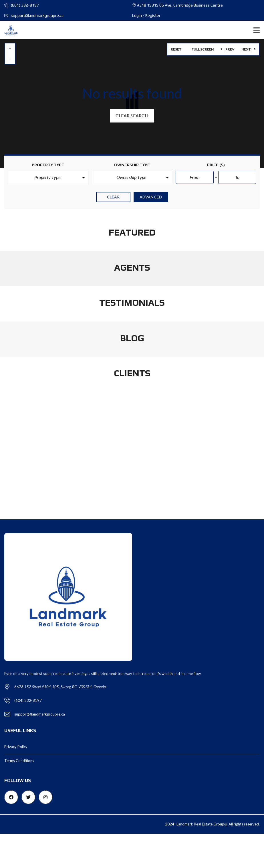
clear (113, 197)
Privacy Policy (16, 747)
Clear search (132, 115)
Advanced (151, 197)
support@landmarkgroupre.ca (34, 15)
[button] (48, 178)
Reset (176, 49)
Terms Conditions (19, 761)
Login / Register (146, 15)
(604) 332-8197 (22, 5)
